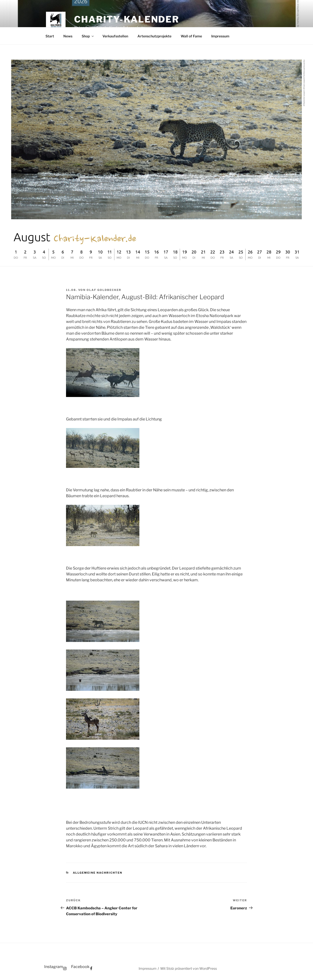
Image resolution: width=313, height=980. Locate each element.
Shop (88, 36)
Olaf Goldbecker (104, 290)
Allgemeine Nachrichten (98, 873)
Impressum (220, 36)
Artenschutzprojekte (154, 36)
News (68, 36)
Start (50, 36)
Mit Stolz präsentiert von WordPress (189, 968)
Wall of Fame (191, 36)
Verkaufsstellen (115, 36)
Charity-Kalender (127, 19)
